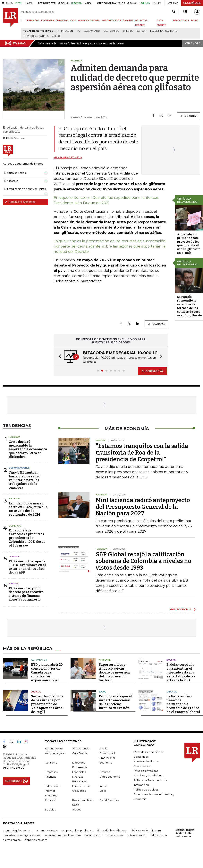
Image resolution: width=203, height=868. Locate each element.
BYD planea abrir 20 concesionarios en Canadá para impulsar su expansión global (47, 672)
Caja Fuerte (80, 753)
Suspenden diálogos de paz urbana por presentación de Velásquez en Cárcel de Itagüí (47, 704)
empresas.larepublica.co (78, 830)
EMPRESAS (62, 20)
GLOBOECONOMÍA (89, 20)
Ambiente (105, 660)
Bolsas (171, 660)
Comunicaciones (19, 468)
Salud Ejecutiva (109, 800)
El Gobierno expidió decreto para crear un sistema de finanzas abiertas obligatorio (26, 594)
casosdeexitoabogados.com (21, 835)
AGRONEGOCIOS (111, 20)
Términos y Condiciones (149, 775)
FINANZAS (33, 20)
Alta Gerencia (81, 748)
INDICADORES (181, 20)
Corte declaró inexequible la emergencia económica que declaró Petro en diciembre (28, 449)
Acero (56, 36)
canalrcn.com (93, 835)
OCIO (73, 20)
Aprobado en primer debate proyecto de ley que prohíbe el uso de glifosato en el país (189, 244)
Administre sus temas (20, 202)
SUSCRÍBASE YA (152, 371)
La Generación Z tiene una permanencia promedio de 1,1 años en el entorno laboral (183, 704)
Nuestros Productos (146, 761)
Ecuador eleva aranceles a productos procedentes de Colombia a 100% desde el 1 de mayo (27, 538)
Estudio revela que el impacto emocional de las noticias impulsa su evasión (115, 702)
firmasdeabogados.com (113, 830)
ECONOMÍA (48, 20)
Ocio (103, 791)
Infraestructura (81, 786)
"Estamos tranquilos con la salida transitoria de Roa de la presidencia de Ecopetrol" (142, 453)
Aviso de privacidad (146, 771)
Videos (77, 809)
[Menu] (24, 20)
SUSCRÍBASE (192, 3)
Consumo (51, 763)
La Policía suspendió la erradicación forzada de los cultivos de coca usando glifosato (189, 306)
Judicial (36, 692)
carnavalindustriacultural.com (62, 835)
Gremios (128, 31)
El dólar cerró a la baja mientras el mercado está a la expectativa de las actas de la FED (181, 672)
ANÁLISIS (128, 20)
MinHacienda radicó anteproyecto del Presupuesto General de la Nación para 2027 (143, 507)
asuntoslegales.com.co (18, 830)
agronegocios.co (47, 830)
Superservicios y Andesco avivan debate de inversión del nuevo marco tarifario (115, 672)
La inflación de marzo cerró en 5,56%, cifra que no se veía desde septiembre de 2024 (28, 509)
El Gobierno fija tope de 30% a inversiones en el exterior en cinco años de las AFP (27, 567)
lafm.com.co (159, 835)
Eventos (105, 772)
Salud (103, 692)
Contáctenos (142, 766)
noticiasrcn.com (137, 835)
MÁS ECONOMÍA (180, 609)
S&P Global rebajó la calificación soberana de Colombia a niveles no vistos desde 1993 (144, 561)
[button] (59, 357)
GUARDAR (188, 116)
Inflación (67, 31)
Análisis (104, 748)
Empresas (51, 772)
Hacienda (15, 437)
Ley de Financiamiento (164, 31)
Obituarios (79, 791)
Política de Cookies (146, 790)
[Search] (174, 12)
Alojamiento (92, 31)
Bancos (14, 583)
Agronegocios (54, 748)
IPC (79, 31)
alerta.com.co (12, 840)
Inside (103, 786)
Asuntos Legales (55, 753)
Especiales (79, 772)
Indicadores (52, 786)
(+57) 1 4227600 (14, 768)
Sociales (50, 809)
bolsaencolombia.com (146, 830)
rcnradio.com (114, 835)
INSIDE (195, 20)
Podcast (50, 800)
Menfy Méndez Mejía (68, 157)
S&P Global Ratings (37, 36)
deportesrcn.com (36, 840)
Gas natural (111, 31)
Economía (106, 763)
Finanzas (50, 777)
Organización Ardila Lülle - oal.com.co (185, 833)
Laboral (14, 556)
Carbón (142, 31)
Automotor (39, 660)
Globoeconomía (110, 777)
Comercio (15, 526)
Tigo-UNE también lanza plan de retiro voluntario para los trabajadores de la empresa (25, 480)
